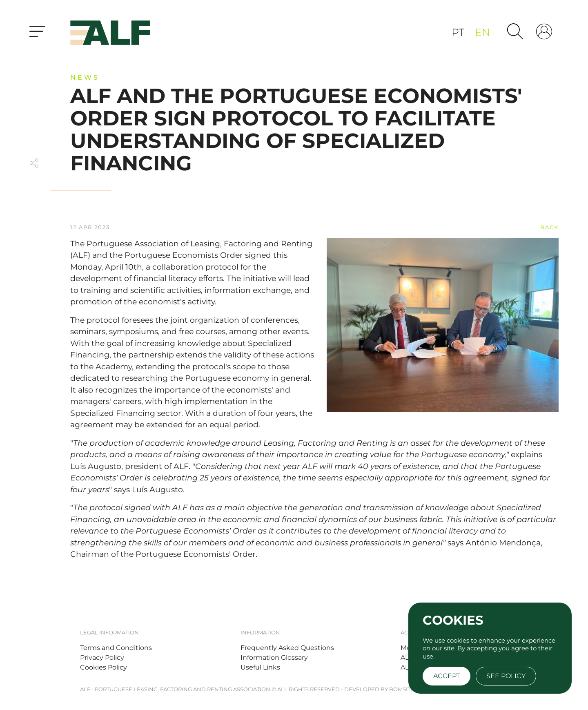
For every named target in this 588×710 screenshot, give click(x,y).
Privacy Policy (102, 658)
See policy (506, 676)
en (482, 32)
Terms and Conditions (116, 648)
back (549, 227)
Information (260, 632)
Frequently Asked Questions (287, 648)
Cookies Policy (104, 667)
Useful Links (260, 667)
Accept (447, 676)
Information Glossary (274, 658)
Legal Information (109, 632)
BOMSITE (402, 689)
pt (459, 32)
